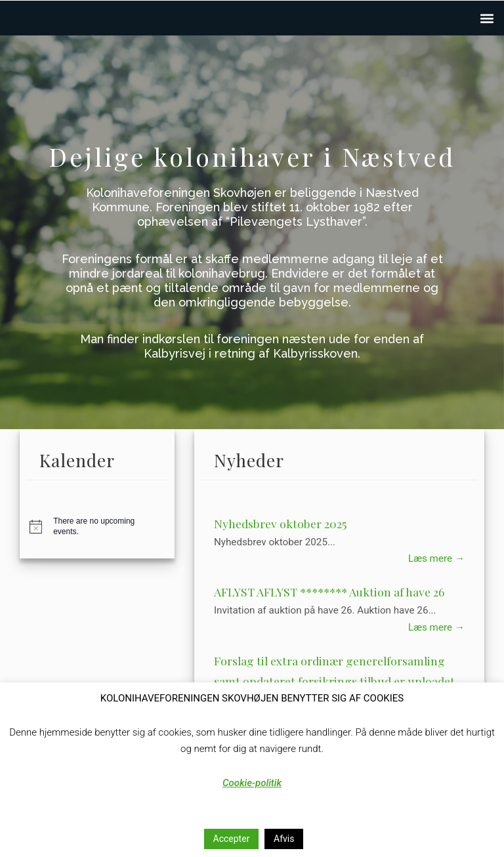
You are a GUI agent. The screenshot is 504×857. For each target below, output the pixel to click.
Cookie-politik (252, 783)
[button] (487, 18)
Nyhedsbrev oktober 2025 (280, 523)
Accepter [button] (232, 839)
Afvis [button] (284, 839)
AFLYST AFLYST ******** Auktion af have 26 (329, 592)
